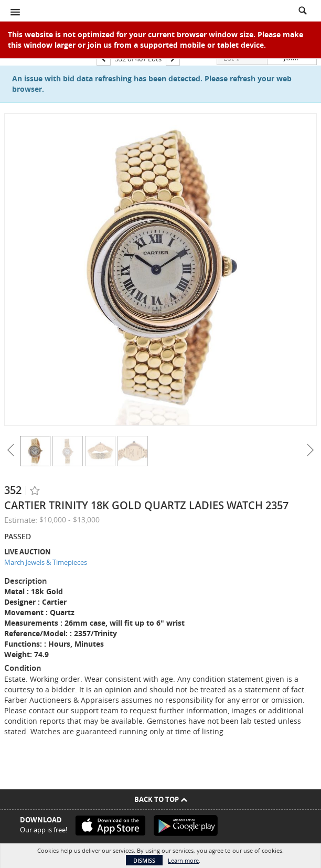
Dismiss (144, 860)
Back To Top (161, 799)
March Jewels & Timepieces (46, 562)
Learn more (183, 860)
